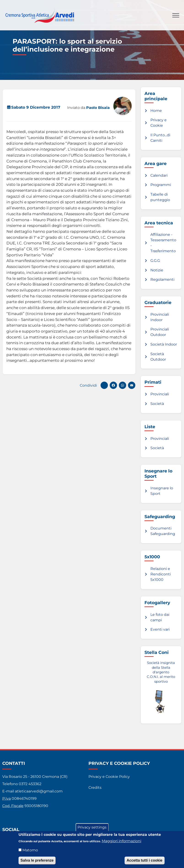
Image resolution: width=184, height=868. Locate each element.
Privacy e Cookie (159, 123)
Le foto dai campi (160, 617)
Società (157, 404)
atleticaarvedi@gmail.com (39, 791)
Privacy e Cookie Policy (109, 777)
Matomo (30, 850)
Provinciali (160, 394)
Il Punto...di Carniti (160, 138)
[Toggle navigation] (176, 15)
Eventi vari (160, 629)
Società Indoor (164, 344)
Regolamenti (162, 279)
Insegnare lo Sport (162, 491)
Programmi (161, 185)
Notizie (157, 270)
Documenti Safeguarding (163, 531)
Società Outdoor (158, 357)
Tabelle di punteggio (160, 197)
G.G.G (155, 261)
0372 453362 (30, 784)
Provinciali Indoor (160, 317)
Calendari (159, 175)
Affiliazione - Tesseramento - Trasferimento (163, 243)
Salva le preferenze (37, 860)
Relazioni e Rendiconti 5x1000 (161, 574)
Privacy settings (92, 827)
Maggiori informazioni (121, 841)
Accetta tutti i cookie (144, 860)
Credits (95, 788)
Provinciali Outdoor (160, 332)
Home (156, 111)
